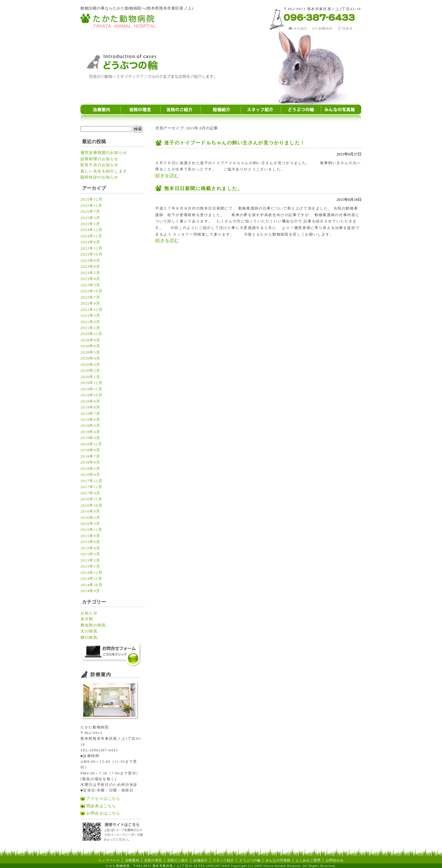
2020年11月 (91, 334)
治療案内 (132, 860)
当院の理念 (153, 860)
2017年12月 (92, 481)
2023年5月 (90, 273)
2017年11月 (91, 487)
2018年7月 (90, 456)
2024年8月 (90, 242)
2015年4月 (90, 548)
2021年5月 (90, 316)
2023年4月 (90, 279)
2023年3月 (90, 285)
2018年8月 (90, 450)
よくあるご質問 (308, 860)
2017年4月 (90, 493)
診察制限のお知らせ (100, 159)
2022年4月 (90, 303)
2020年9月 (90, 340)
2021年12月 (92, 310)
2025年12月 (92, 199)
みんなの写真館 (278, 860)
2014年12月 (92, 573)
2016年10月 (92, 505)
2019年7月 (90, 414)
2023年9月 (90, 261)
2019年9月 (90, 401)
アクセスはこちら (103, 799)
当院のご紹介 (178, 860)
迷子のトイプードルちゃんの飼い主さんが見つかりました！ (235, 143)
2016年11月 (91, 499)
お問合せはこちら (103, 813)
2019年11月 (91, 389)
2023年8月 (90, 267)
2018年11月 (91, 444)
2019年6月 (90, 420)
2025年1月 (90, 224)
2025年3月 (90, 218)
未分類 (87, 619)
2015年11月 (91, 530)
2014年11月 (91, 579)
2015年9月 (90, 536)
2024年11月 (91, 236)
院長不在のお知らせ (100, 165)
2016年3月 (90, 524)
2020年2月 (90, 371)
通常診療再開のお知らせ (104, 153)
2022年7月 (90, 297)
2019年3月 (90, 438)
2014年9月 (90, 591)
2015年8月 (90, 542)
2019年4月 (90, 432)
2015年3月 (90, 554)
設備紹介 (201, 860)
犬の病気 (89, 631)
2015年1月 (90, 566)
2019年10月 (92, 395)
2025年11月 (91, 206)
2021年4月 (90, 322)
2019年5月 (90, 426)
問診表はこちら (101, 806)
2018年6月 (90, 462)
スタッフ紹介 (223, 860)
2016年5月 (90, 518)
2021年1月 (90, 328)
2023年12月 (92, 248)
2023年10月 (92, 254)
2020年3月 (90, 365)
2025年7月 (90, 212)
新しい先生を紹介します (104, 171)
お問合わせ (335, 860)
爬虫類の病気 (93, 625)
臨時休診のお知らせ (100, 177)
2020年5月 (90, 352)
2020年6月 (90, 346)
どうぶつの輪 (250, 860)
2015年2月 (90, 560)
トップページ (109, 860)
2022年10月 (92, 291)
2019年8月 (90, 407)
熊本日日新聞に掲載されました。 (203, 188)
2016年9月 (90, 511)
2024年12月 (92, 230)
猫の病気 (89, 638)
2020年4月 (90, 358)
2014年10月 (92, 585)
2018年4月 (90, 475)
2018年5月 (90, 469)
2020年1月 (90, 377)
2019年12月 (92, 383)
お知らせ (89, 613)
